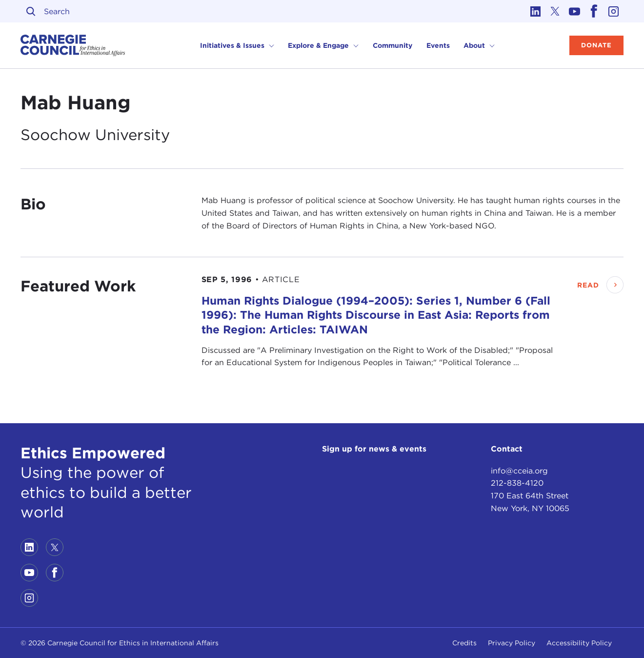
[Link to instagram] (614, 11)
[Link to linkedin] (536, 11)
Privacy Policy (512, 643)
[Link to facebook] (594, 11)
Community (392, 45)
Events (438, 45)
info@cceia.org (519, 471)
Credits (464, 643)
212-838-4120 (517, 483)
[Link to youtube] (575, 11)
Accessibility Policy (579, 643)
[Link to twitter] (555, 11)
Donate (596, 45)
